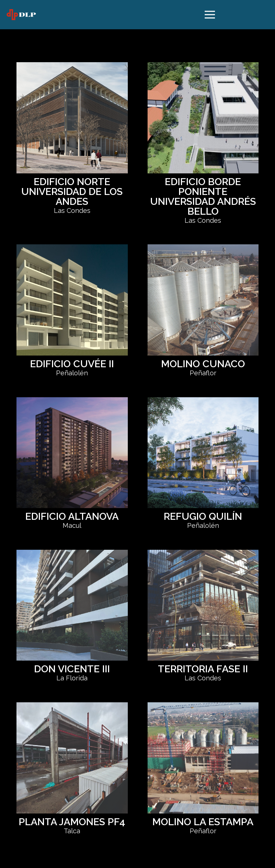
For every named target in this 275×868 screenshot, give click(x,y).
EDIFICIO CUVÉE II (72, 364)
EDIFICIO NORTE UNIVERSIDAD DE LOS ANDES (72, 191)
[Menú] (210, 15)
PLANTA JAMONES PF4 (72, 822)
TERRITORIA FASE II (203, 669)
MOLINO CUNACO (203, 364)
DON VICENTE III (72, 669)
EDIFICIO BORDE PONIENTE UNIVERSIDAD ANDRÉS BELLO (203, 196)
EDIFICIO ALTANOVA (72, 516)
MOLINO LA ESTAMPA (203, 822)
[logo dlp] (21, 15)
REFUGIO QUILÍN (203, 516)
